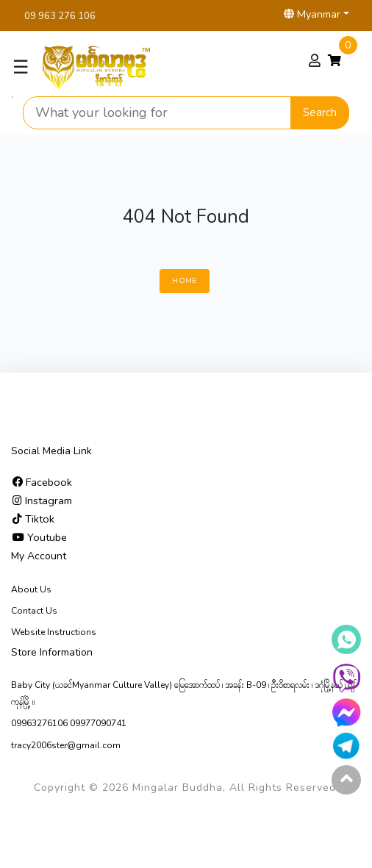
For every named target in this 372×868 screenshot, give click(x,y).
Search (320, 112)
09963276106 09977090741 (69, 723)
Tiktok (33, 519)
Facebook (42, 482)
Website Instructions (54, 632)
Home (184, 281)
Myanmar (312, 14)
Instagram (42, 501)
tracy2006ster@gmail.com (66, 745)
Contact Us (34, 611)
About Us (31, 589)
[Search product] (157, 113)
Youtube (40, 537)
